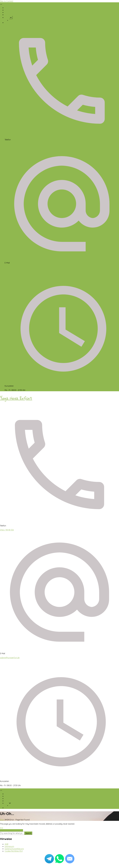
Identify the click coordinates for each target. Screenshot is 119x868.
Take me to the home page (12, 830)
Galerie (8, 15)
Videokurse (14, 20)
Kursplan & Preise (12, 12)
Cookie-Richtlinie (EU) (14, 851)
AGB (6, 844)
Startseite (9, 8)
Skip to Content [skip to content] (7, 1)
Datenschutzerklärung (14, 849)
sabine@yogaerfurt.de (14, 267)
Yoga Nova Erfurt (16, 398)
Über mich (9, 10)
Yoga (7, 17)
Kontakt (8, 23)
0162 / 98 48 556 (12, 144)
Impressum (9, 846)
